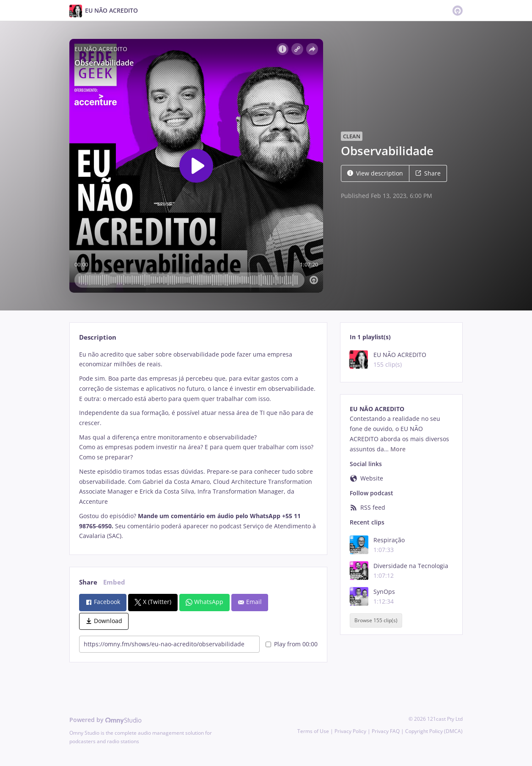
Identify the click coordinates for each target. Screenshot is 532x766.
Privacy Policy (350, 731)
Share (428, 173)
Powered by (106, 720)
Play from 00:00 (292, 644)
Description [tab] (98, 337)
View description (375, 173)
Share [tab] (88, 582)
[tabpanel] (198, 445)
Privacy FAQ (386, 731)
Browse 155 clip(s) (376, 620)
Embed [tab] (114, 582)
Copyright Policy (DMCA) (434, 731)
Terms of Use (313, 731)
